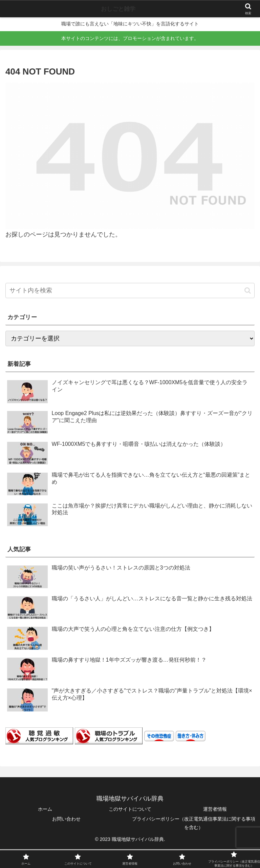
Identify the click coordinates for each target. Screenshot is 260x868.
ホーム (45, 809)
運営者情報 (215, 809)
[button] (248, 291)
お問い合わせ (66, 819)
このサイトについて (130, 809)
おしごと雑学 (118, 9)
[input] (130, 291)
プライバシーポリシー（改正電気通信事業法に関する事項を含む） (194, 823)
